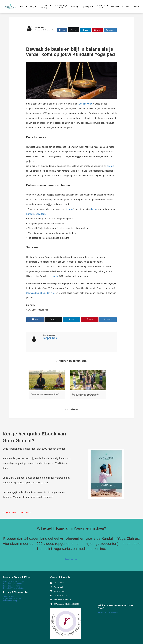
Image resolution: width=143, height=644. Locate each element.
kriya (71, 209)
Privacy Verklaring (10, 601)
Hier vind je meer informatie (108, 612)
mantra (55, 276)
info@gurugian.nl (60, 595)
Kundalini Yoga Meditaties (14, 588)
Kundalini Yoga (85, 104)
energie (110, 166)
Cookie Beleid (8, 597)
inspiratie (51, 30)
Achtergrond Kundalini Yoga (14, 582)
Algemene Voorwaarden (12, 599)
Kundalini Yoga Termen (12, 584)
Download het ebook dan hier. (41, 293)
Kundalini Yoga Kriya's (12, 586)
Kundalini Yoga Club (36, 214)
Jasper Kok (40, 27)
